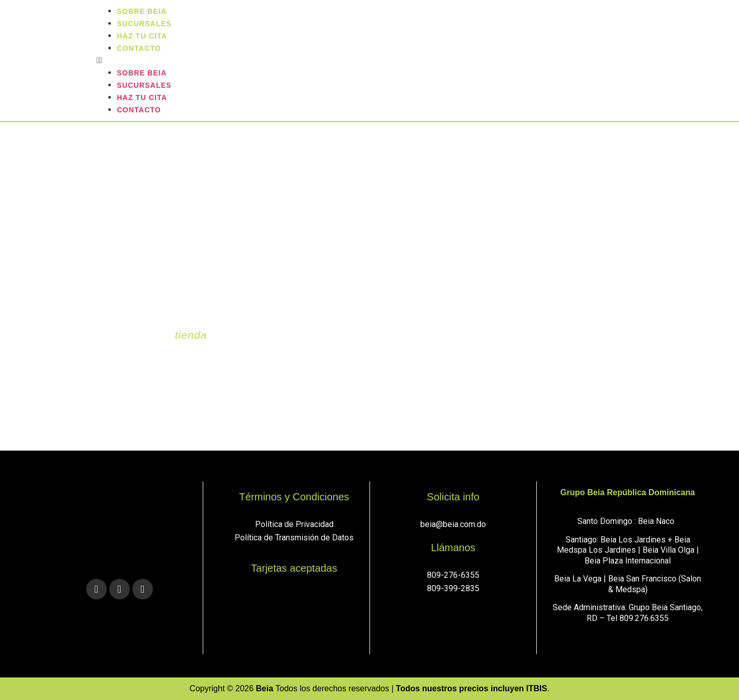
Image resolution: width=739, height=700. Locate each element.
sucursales (144, 85)
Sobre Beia (142, 73)
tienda (191, 335)
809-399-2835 (453, 588)
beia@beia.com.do (453, 524)
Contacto (139, 48)
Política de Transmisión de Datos (294, 538)
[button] (415, 61)
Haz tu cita (142, 98)
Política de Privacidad (294, 524)
